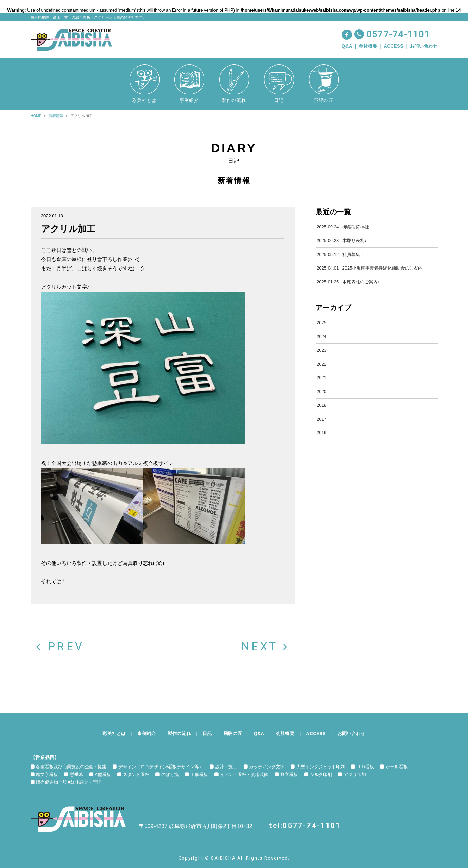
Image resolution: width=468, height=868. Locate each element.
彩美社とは (114, 733)
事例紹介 (147, 733)
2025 (322, 323)
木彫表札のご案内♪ (348, 282)
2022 (322, 364)
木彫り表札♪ (342, 241)
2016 (322, 433)
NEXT (268, 647)
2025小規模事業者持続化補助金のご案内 (370, 268)
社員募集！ (340, 255)
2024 (322, 337)
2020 (322, 392)
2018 (322, 405)
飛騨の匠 (233, 733)
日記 (207, 733)
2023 (322, 350)
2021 (322, 378)
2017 (322, 419)
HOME (36, 116)
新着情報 (56, 116)
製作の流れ (179, 733)
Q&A (347, 46)
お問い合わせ (424, 46)
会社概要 (368, 46)
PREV (58, 647)
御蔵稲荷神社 (343, 227)
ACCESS (394, 46)
